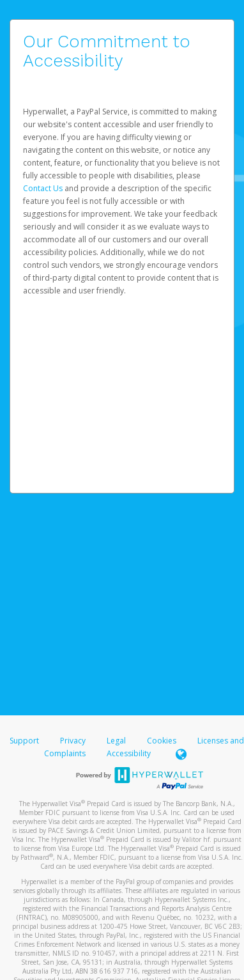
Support (24, 741)
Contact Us (44, 188)
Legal (116, 741)
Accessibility (129, 753)
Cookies (162, 741)
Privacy (73, 741)
